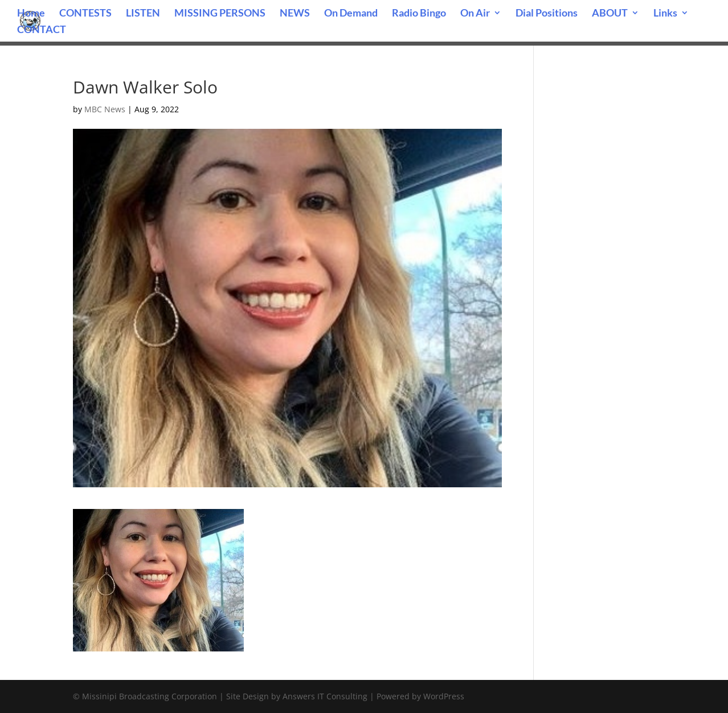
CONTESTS (85, 14)
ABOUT (610, 14)
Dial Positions (547, 14)
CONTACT (42, 30)
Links (665, 14)
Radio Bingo (419, 14)
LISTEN (143, 14)
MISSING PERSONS (220, 14)
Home (31, 14)
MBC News (105, 109)
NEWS (295, 14)
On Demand (351, 14)
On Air (475, 14)
